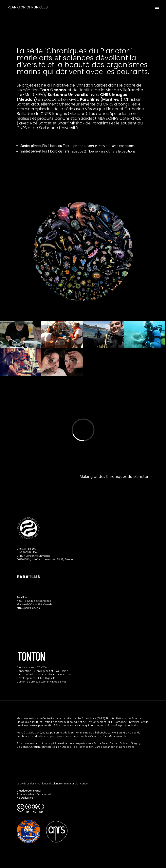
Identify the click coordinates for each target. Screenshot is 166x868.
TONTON (42, 668)
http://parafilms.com (29, 608)
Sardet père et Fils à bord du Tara (45, 146)
